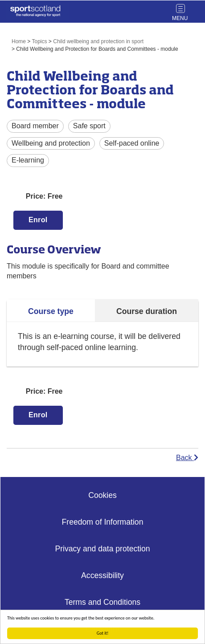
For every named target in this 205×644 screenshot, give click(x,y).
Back (187, 458)
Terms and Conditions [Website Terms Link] (102, 602)
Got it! (103, 633)
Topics (40, 41)
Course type (51, 311)
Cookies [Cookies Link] (102, 495)
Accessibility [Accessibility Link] (102, 575)
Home (19, 41)
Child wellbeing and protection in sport (98, 41)
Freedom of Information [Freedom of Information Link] (103, 522)
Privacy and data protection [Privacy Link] (102, 549)
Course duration (147, 311)
